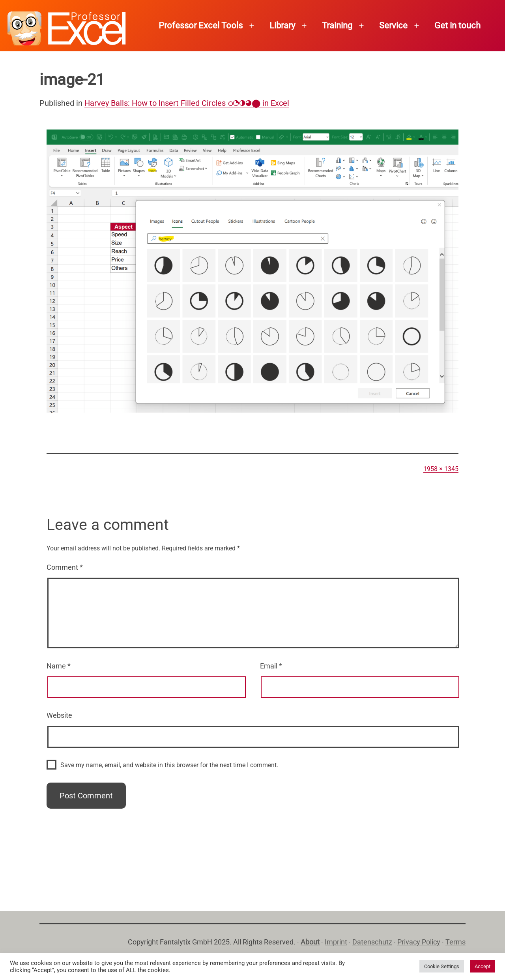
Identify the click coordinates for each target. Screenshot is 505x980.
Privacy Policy (419, 942)
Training (337, 25)
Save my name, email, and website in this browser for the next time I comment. (169, 765)
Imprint (336, 942)
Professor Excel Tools (201, 25)
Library (282, 25)
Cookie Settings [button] (442, 966)
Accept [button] (483, 966)
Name (59, 666)
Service (393, 25)
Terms (455, 942)
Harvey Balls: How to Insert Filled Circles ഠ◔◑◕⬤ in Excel (187, 103)
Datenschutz (372, 942)
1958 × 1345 (441, 469)
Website (59, 715)
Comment (65, 567)
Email (271, 666)
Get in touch (457, 25)
